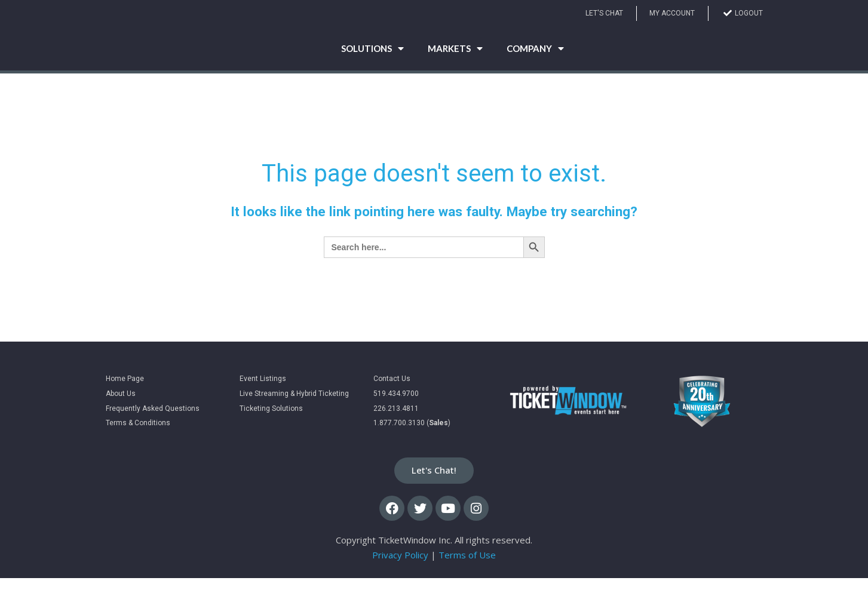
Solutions (372, 57)
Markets (455, 57)
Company (535, 57)
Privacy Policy (400, 573)
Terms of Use (467, 573)
